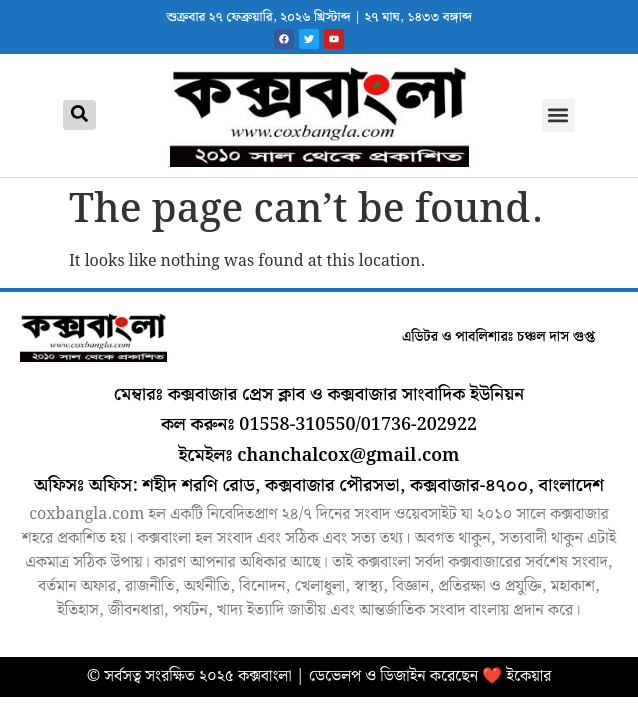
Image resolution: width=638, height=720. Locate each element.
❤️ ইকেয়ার (516, 676)
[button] (558, 115)
